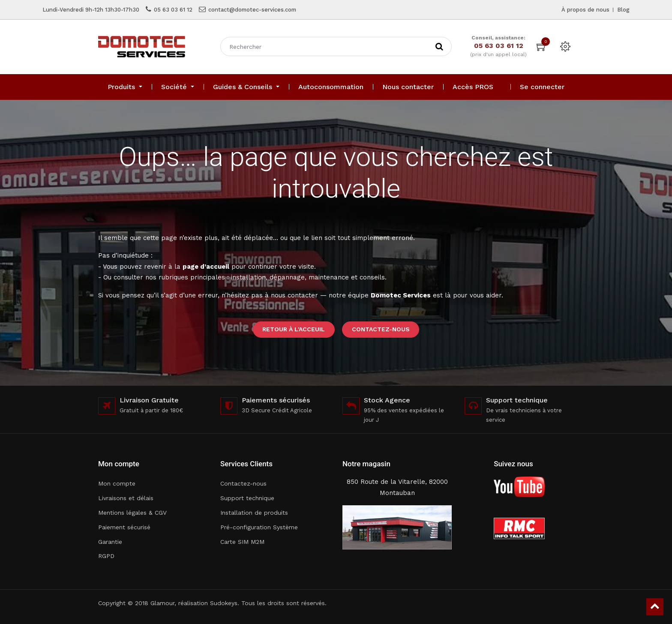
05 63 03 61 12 (173, 10)
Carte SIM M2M (242, 542)
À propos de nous (585, 10)
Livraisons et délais (126, 498)
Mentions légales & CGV (132, 513)
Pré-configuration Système (259, 527)
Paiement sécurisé (124, 527)
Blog (623, 10)
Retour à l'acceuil (294, 329)
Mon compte (117, 483)
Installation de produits (254, 513)
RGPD (106, 556)
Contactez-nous (381, 329)
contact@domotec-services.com (252, 10)
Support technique (247, 498)
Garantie (110, 542)
